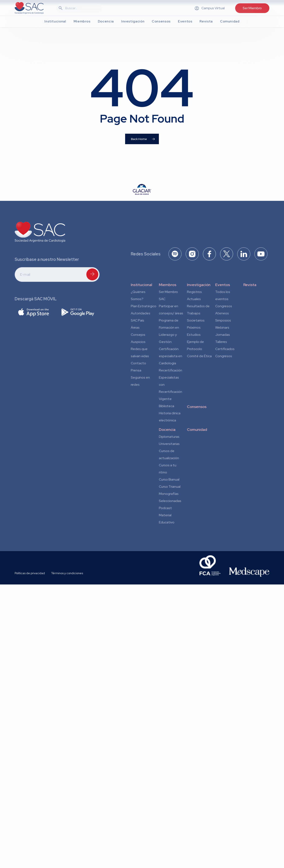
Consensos (197, 407)
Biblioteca (167, 406)
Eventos (223, 285)
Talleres (221, 342)
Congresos (224, 306)
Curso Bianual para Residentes (169, 480)
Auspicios (138, 342)
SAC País (137, 320)
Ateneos (222, 313)
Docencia (167, 429)
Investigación (199, 285)
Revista (250, 285)
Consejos (138, 335)
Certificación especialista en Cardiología (171, 356)
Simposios (223, 320)
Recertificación (171, 370)
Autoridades (141, 313)
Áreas (135, 327)
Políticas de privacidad (30, 573)
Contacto (138, 363)
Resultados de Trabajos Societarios (198, 313)
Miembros (168, 285)
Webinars (222, 327)
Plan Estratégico (144, 306)
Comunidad (197, 429)
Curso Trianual (170, 487)
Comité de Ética (199, 356)
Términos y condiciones (67, 573)
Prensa (136, 370)
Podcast (165, 508)
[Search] (82, 8)
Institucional (141, 285)
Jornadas (223, 335)
